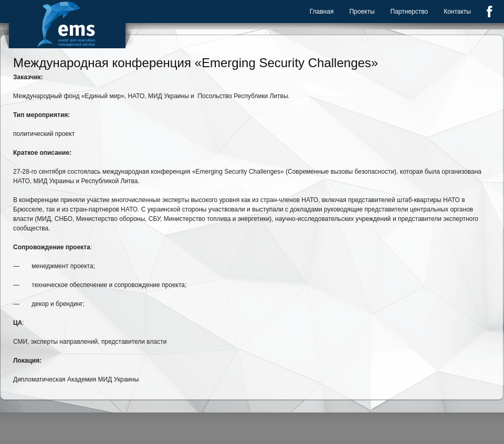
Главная (322, 12)
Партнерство (409, 12)
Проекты (362, 12)
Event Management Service (67, 24)
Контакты (457, 12)
